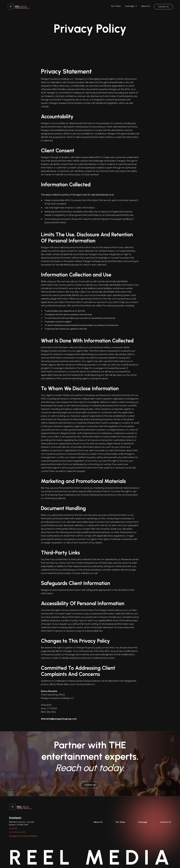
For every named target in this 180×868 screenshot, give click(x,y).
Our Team (116, 6)
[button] (131, 7)
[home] (19, 7)
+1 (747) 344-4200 (17, 832)
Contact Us (163, 7)
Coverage (143, 822)
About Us (146, 6)
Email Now (13, 828)
